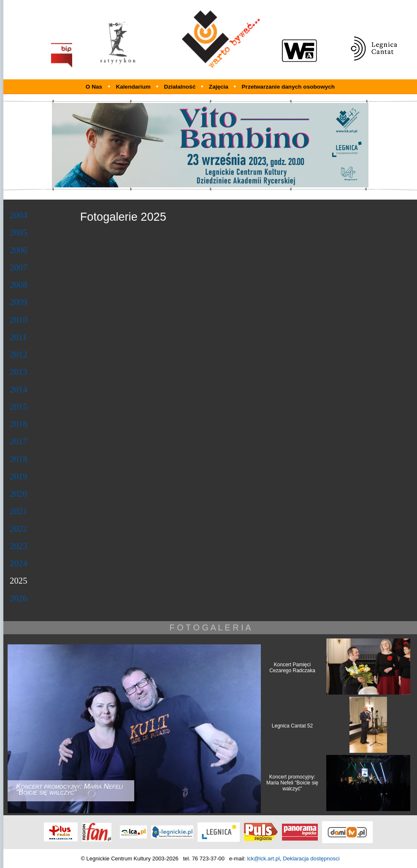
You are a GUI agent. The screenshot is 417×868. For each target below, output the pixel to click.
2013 (19, 372)
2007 (19, 267)
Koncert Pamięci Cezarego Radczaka (292, 668)
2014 (19, 389)
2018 (19, 459)
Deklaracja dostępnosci (311, 859)
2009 (19, 302)
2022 (19, 529)
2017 (19, 441)
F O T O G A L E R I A (210, 627)
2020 (19, 493)
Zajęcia (219, 87)
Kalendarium (134, 87)
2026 (19, 598)
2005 (19, 232)
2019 (19, 476)
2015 (19, 407)
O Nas (94, 87)
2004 (19, 215)
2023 (19, 546)
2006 (19, 250)
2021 (19, 511)
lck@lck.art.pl (263, 859)
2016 (19, 424)
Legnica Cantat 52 (292, 726)
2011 (18, 337)
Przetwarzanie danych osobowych (288, 87)
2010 (19, 320)
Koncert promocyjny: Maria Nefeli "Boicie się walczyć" (292, 783)
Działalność (180, 87)
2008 (19, 285)
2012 (19, 354)
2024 (19, 563)
